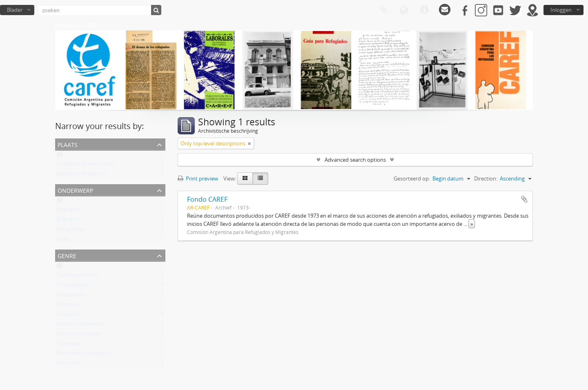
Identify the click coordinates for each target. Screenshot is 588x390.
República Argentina (81, 175)
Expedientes (72, 296)
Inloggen (561, 10)
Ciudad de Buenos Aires (85, 165)
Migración (69, 211)
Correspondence (77, 276)
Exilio (63, 241)
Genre (67, 255)
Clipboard (383, 10)
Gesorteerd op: (412, 178)
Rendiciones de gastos (84, 355)
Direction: (486, 178)
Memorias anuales (79, 335)
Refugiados (70, 231)
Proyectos (69, 316)
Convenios (70, 345)
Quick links (424, 10)
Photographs (73, 286)
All (60, 156)
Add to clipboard (524, 199)
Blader (15, 10)
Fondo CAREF (207, 199)
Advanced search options (355, 160)
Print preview (198, 178)
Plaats (68, 144)
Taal (404, 10)
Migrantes (69, 221)
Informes (68, 306)
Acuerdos (68, 365)
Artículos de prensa (80, 325)
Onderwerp (75, 190)
